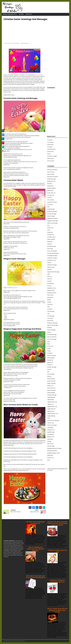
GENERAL (49, 244)
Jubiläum (49, 300)
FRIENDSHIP (50, 232)
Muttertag (49, 328)
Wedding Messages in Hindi (53, 453)
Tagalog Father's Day (52, 402)
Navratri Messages (51, 330)
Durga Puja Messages (52, 211)
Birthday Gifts (50, 186)
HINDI (49, 274)
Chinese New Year (51, 193)
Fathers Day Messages (52, 223)
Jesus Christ (38, 75)
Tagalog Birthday (51, 397)
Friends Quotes (51, 158)
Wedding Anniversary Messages (54, 448)
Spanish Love (50, 386)
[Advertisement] (36, 30)
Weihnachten (50, 455)
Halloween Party (51, 267)
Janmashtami (50, 297)
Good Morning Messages (53, 253)
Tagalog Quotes (51, 411)
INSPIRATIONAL (51, 290)
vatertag (49, 441)
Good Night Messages (52, 256)
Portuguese (50, 353)
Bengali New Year (51, 181)
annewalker (16, 43)
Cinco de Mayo (51, 200)
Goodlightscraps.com (12, 288)
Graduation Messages (52, 258)
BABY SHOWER (51, 174)
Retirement (50, 365)
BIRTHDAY (50, 184)
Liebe (48, 307)
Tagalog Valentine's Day (53, 413)
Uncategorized (50, 434)
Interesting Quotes (51, 149)
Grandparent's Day (51, 260)
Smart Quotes (50, 144)
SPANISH (49, 376)
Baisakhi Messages (52, 179)
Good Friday (50, 249)
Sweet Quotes (50, 151)
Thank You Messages (52, 425)
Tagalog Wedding (51, 416)
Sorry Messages (51, 374)
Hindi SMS (49, 279)
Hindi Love (50, 276)
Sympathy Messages (52, 395)
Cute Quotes (50, 204)
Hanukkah (49, 269)
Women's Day (50, 458)
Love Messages (51, 316)
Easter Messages (25, 43)
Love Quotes (50, 318)
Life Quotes (50, 309)
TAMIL (49, 418)
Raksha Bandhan (51, 358)
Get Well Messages (52, 246)
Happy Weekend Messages (53, 272)
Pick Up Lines (50, 346)
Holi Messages (51, 283)
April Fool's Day (51, 172)
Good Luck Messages (52, 251)
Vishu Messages (51, 446)
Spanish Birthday (51, 379)
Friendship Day (51, 235)
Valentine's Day (51, 437)
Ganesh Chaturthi (51, 239)
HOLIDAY (49, 286)
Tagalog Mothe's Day (52, 407)
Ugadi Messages (51, 432)
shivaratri (49, 369)
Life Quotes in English (52, 156)
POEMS (49, 348)
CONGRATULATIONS (52, 202)
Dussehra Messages (52, 214)
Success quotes (51, 161)
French (49, 230)
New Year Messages (52, 339)
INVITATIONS (50, 295)
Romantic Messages (52, 367)
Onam (49, 341)
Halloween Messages (52, 265)
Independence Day (51, 288)
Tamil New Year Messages (53, 420)
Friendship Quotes (51, 237)
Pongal (49, 351)
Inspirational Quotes (52, 293)
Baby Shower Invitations (53, 177)
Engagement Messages (52, 221)
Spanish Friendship (51, 383)
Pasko (49, 344)
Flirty (48, 225)
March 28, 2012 (9, 43)
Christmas (49, 197)
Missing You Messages (52, 323)
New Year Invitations (52, 337)
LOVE (48, 314)
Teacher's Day (50, 423)
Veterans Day (50, 444)
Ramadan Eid (50, 360)
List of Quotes (50, 142)
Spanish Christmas (51, 381)
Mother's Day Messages (53, 325)
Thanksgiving (50, 427)
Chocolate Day (51, 195)
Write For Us (29, 14)
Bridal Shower (50, 191)
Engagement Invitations (53, 218)
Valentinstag (50, 439)
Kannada (49, 302)
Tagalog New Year (51, 409)
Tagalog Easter (51, 400)
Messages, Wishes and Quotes (10, 14)
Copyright (21, 14)
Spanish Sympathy (51, 390)
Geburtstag (50, 242)
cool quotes (50, 147)
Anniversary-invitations (52, 170)
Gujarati (49, 263)
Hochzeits (49, 281)
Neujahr (49, 332)
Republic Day (50, 362)
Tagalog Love (50, 404)
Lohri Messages (51, 311)
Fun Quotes (50, 140)
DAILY (49, 207)
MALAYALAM (50, 321)
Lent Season (50, 304)
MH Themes (22, 641)
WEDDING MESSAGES (52, 451)
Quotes (49, 154)
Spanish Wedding (51, 393)
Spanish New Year (51, 388)
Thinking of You (51, 430)
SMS (48, 372)
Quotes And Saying (51, 355)
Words (49, 460)
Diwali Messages (51, 209)
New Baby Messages (52, 335)
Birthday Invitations (52, 188)
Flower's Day (50, 228)
